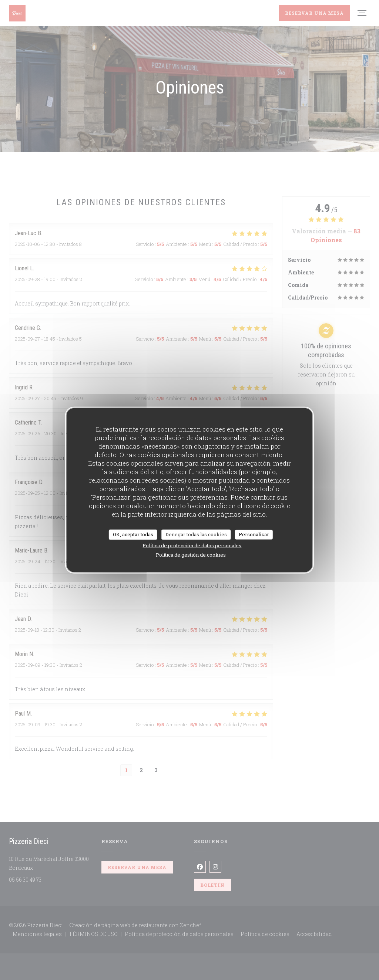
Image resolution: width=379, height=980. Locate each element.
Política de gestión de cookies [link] (191, 554)
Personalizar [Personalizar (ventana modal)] (254, 534)
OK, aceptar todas (133, 534)
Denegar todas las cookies (196, 534)
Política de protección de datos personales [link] (192, 545)
